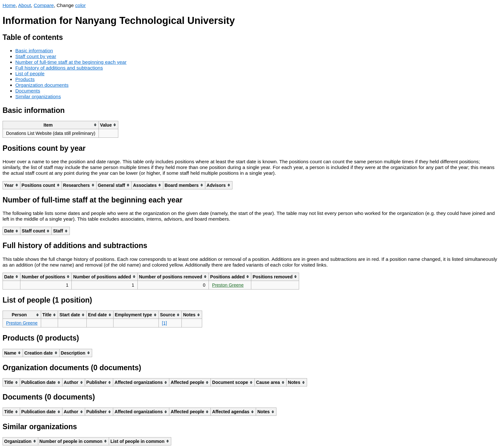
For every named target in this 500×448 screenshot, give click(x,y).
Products (25, 79)
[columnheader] (51, 125)
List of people (30, 73)
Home (9, 5)
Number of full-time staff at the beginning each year (71, 62)
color (81, 5)
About (25, 5)
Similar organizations (38, 96)
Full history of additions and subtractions (59, 68)
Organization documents (42, 85)
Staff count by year (36, 56)
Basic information (34, 51)
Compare (44, 5)
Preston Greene (228, 285)
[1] (165, 323)
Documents (28, 91)
